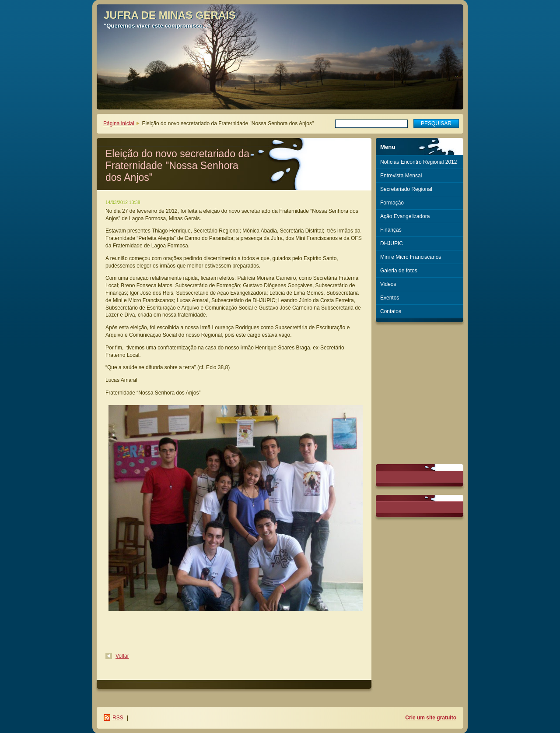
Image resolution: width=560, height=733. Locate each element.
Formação (392, 203)
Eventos (390, 298)
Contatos (391, 311)
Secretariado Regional (406, 189)
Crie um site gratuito (431, 718)
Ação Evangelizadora (405, 216)
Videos (388, 284)
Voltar (122, 656)
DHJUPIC (392, 243)
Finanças (391, 230)
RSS (118, 718)
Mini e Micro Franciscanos (411, 257)
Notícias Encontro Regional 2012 (418, 162)
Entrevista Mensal (401, 176)
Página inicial (119, 123)
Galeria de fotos (399, 271)
